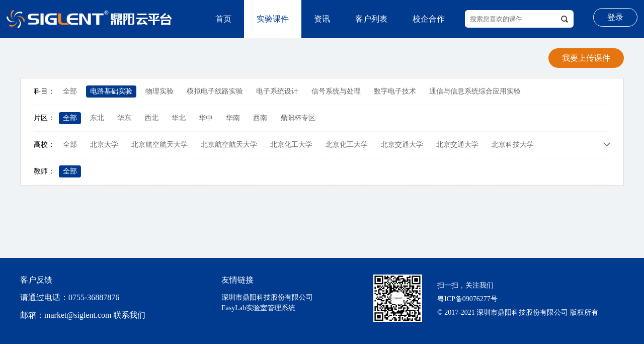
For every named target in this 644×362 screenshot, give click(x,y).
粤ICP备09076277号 (467, 299)
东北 (97, 118)
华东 (124, 118)
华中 (206, 118)
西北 (151, 118)
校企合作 (429, 19)
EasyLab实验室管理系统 (258, 308)
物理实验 (159, 91)
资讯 (322, 19)
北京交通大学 (402, 145)
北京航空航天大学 (159, 145)
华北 (179, 118)
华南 (233, 118)
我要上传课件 (586, 58)
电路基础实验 (111, 91)
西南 (260, 118)
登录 (615, 17)
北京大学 (104, 145)
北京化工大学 (291, 145)
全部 (70, 91)
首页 (223, 19)
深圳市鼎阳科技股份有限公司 (267, 297)
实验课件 (273, 19)
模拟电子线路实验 (215, 91)
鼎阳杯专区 (298, 118)
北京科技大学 (513, 145)
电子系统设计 (277, 91)
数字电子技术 (395, 91)
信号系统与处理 (336, 91)
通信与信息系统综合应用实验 (475, 91)
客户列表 (371, 19)
